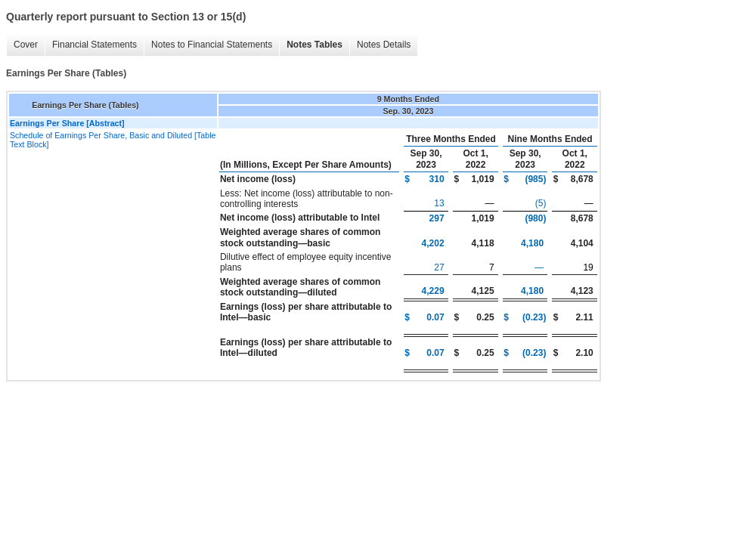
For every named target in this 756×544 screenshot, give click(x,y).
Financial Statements (94, 45)
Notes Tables (314, 45)
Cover (26, 45)
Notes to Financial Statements (212, 45)
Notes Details (384, 45)
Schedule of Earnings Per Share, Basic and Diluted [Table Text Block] (113, 140)
